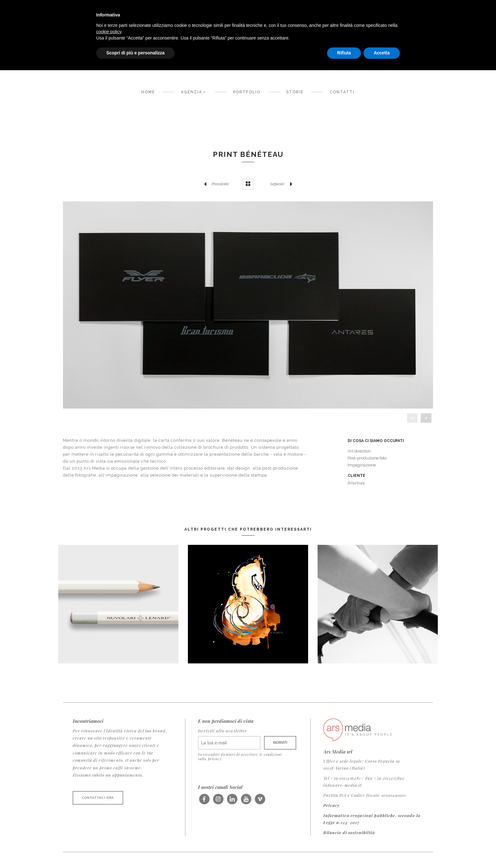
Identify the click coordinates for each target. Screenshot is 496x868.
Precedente (215, 184)
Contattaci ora (98, 798)
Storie (295, 92)
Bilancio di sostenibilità (349, 832)
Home (148, 92)
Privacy (331, 805)
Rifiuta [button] (344, 53)
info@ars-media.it (342, 785)
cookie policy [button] (109, 32)
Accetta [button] (382, 53)
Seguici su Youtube (246, 801)
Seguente (283, 184)
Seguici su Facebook (204, 801)
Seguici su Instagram (218, 801)
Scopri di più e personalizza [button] (135, 53)
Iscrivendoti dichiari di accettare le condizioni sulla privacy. (240, 756)
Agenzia (194, 92)
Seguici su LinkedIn (232, 801)
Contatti (342, 92)
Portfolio (247, 92)
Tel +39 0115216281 (342, 778)
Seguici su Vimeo (260, 801)
